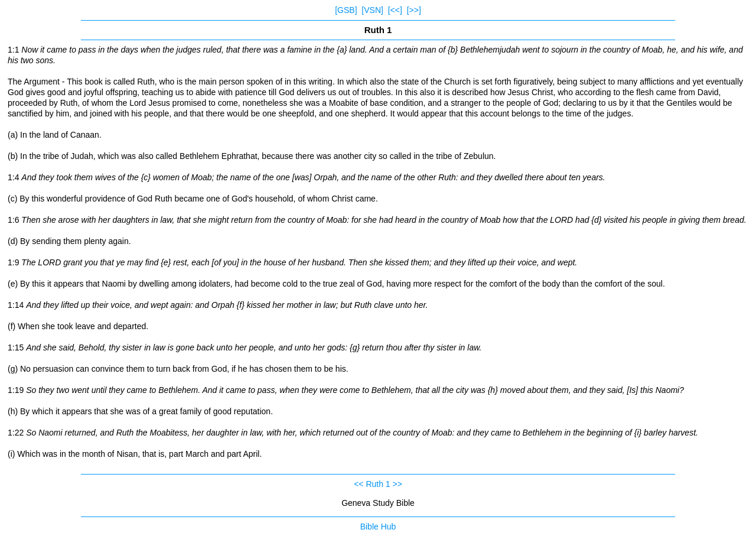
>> (397, 484)
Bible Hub (378, 527)
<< (359, 484)
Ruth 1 (378, 484)
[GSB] (346, 10)
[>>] (414, 10)
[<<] (395, 10)
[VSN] (372, 10)
